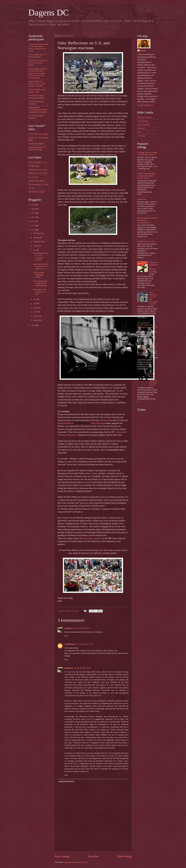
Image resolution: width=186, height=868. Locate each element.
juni (35, 299)
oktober (37, 237)
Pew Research (34, 177)
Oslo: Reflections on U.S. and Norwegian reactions (41, 257)
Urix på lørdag (143, 121)
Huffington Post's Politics (38, 170)
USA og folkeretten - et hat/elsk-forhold (37, 56)
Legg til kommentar (66, 781)
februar (36, 316)
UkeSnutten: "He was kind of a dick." (39, 292)
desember (37, 233)
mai (35, 303)
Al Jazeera (141, 136)
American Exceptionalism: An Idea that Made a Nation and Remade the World (38, 48)
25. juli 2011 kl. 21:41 (85, 644)
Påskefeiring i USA (153, 347)
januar (36, 320)
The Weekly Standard (36, 192)
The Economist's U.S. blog (38, 184)
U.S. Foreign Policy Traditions (36, 117)
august (36, 246)
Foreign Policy (34, 166)
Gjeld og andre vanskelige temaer (39, 275)
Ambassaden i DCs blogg (38, 134)
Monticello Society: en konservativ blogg (37, 148)
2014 (33, 217)
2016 (33, 209)
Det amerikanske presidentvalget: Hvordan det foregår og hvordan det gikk (147, 326)
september (37, 242)
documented (104, 420)
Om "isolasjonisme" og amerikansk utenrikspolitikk (40, 283)
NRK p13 (141, 128)
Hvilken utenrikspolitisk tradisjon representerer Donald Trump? (146, 176)
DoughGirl (69, 628)
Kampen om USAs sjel (146, 241)
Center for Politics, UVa (37, 162)
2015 (33, 213)
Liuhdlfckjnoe (70, 644)
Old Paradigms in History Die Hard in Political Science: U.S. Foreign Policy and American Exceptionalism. (38, 73)
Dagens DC (49, 13)
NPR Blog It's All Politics (38, 173)
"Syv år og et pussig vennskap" (36, 103)
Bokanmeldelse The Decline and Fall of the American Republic (37, 84)
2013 (33, 221)
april (35, 308)
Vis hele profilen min (145, 105)
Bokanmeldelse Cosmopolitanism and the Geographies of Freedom (38, 110)
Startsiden (93, 856)
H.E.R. (143, 51)
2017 (33, 205)
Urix (139, 132)
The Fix (31, 188)
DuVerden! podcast (145, 117)
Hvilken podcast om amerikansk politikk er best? (153, 379)
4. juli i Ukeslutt (143, 125)
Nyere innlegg (62, 856)
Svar (66, 636)
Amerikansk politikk (36, 144)
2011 (33, 230)
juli (35, 250)
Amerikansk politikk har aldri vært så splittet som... (41, 266)
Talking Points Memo (36, 181)
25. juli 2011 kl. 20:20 (82, 628)
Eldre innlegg (124, 856)
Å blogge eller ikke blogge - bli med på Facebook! (147, 154)
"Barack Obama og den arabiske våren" (37, 91)
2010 (33, 325)
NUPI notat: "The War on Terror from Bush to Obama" (38, 63)
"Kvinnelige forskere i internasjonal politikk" (37, 97)
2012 (33, 226)
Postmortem (142, 199)
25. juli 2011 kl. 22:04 (82, 668)
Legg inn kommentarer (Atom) (76, 862)
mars (35, 312)
